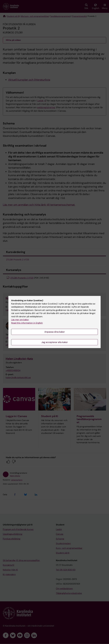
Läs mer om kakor (20, 320)
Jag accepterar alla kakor (55, 342)
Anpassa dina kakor (55, 332)
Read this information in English (27, 323)
